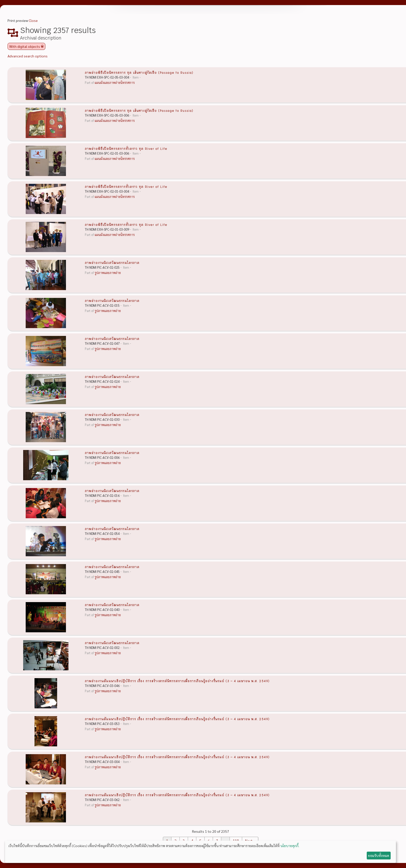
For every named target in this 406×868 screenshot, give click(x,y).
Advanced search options (28, 56)
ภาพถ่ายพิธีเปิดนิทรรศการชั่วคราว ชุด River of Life (126, 148)
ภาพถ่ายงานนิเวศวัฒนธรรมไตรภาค (112, 262)
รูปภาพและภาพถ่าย (108, 273)
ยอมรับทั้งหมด (379, 855)
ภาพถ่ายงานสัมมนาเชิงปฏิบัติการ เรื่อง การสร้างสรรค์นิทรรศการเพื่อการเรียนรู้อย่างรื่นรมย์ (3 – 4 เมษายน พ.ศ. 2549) (177, 681)
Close (33, 20)
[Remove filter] (42, 46)
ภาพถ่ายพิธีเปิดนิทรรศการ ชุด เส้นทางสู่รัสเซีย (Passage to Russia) (139, 72)
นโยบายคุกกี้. (290, 846)
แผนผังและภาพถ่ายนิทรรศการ (115, 83)
